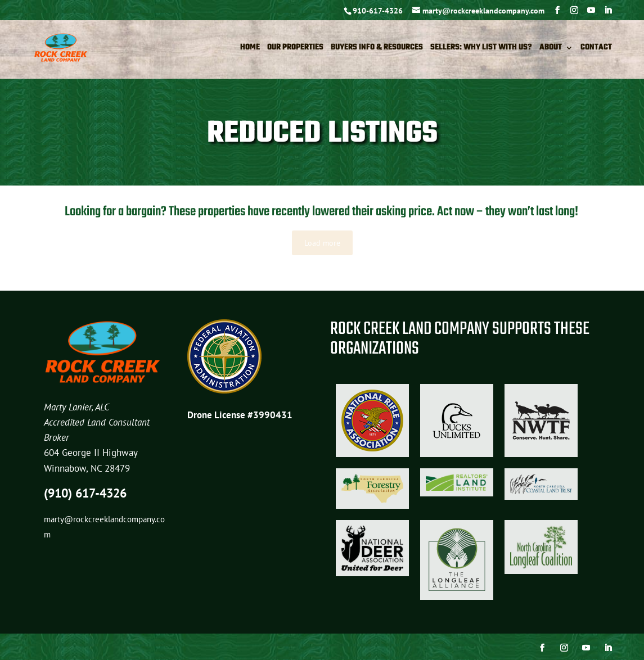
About (551, 49)
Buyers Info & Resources (377, 49)
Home (250, 49)
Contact (596, 49)
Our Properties (295, 49)
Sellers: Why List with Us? (481, 49)
